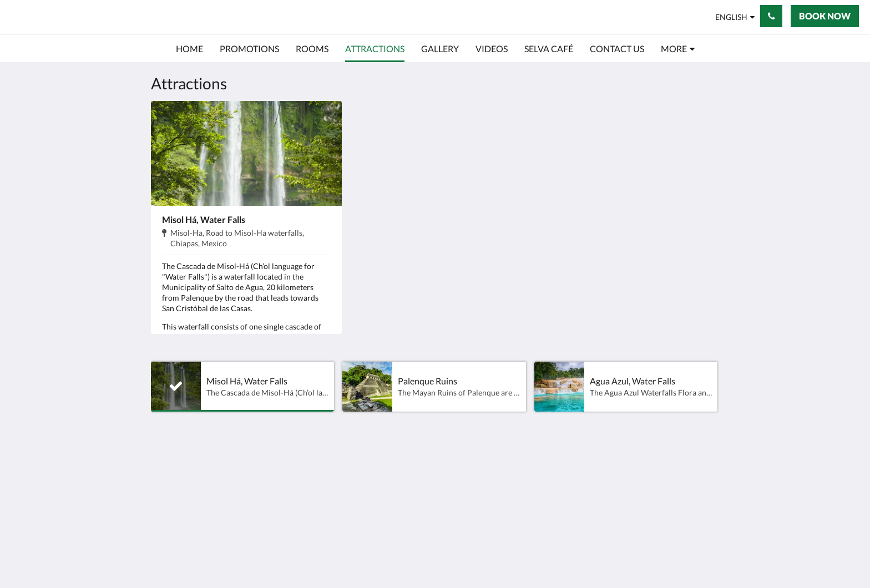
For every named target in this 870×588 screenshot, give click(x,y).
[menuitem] (189, 49)
